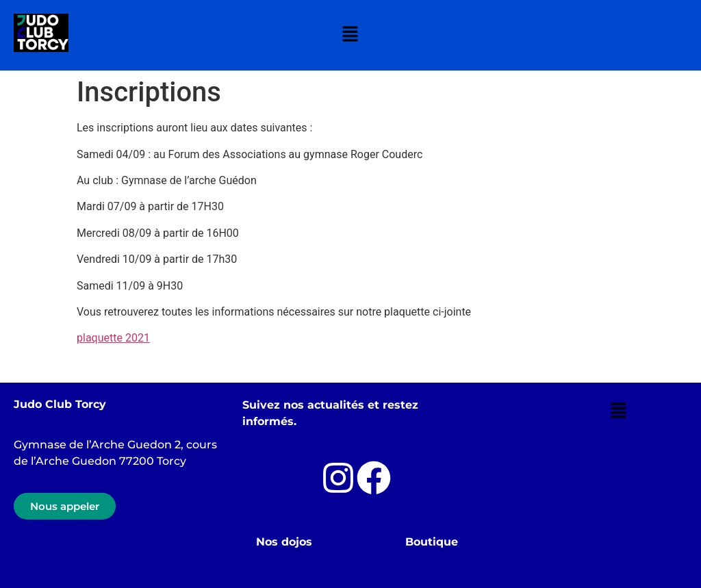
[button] (350, 35)
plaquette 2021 (113, 338)
